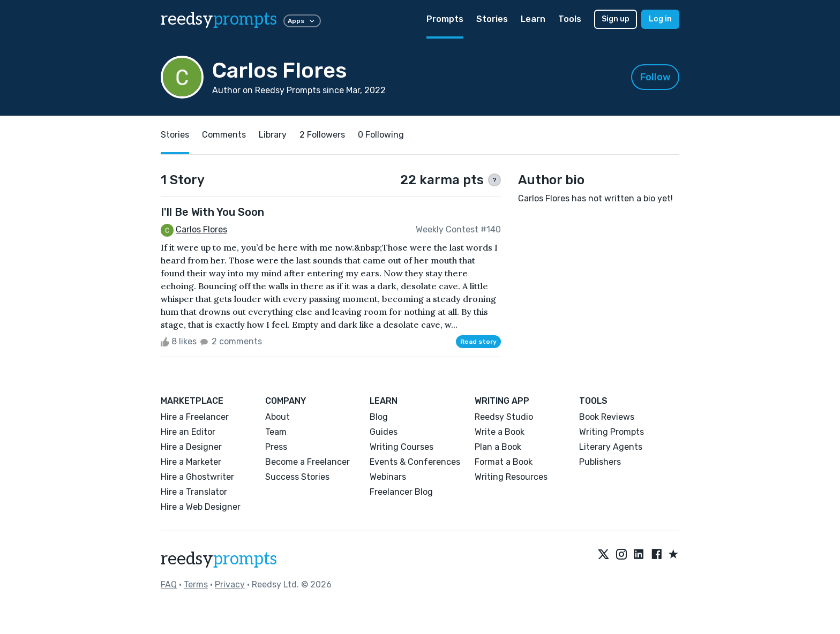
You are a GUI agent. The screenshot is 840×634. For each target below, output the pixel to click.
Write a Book (500, 432)
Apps (302, 21)
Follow (655, 77)
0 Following (381, 135)
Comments (224, 135)
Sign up (616, 19)
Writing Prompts (612, 432)
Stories (492, 19)
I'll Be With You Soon (212, 212)
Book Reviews (607, 417)
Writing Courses (402, 447)
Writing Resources (511, 477)
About (277, 417)
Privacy (230, 584)
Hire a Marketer (191, 462)
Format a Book (504, 462)
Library (273, 135)
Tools (570, 19)
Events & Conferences (415, 462)
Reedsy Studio (504, 417)
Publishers (600, 462)
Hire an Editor (188, 432)
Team (276, 432)
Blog (379, 417)
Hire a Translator (194, 492)
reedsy (219, 559)
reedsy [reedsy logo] (219, 19)
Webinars (388, 477)
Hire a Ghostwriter (197, 477)
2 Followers (322, 135)
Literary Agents (611, 447)
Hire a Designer (191, 447)
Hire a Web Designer (201, 507)
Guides (384, 432)
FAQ (169, 584)
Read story (478, 342)
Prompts (445, 19)
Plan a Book (498, 447)
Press (276, 447)
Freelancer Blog (401, 492)
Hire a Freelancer (195, 417)
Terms (196, 584)
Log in (660, 19)
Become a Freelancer (307, 462)
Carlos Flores (201, 229)
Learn (533, 19)
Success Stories (297, 477)
